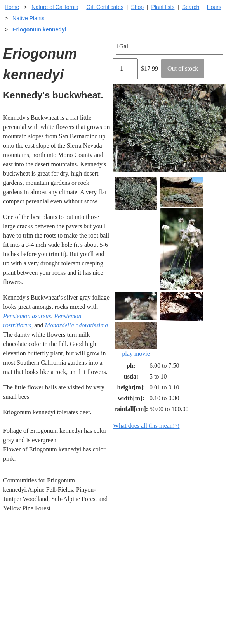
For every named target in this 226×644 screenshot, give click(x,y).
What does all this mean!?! (146, 426)
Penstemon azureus (27, 316)
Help (121, 554)
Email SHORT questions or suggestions (66, 631)
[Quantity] (125, 69)
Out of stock (183, 68)
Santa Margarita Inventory (189, 559)
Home (12, 7)
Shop (137, 7)
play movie (136, 340)
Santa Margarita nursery (189, 581)
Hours (214, 7)
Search (191, 7)
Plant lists (163, 7)
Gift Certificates (105, 7)
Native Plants (28, 18)
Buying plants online (140, 567)
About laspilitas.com (195, 598)
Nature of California (55, 7)
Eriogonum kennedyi (39, 29)
